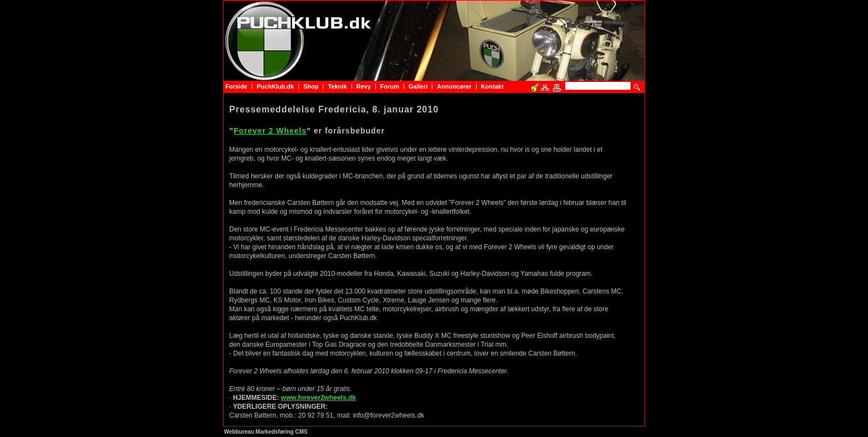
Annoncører (454, 86)
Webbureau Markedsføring (259, 432)
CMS (301, 432)
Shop (311, 86)
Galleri (418, 86)
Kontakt (492, 86)
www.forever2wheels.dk (318, 398)
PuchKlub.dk (275, 86)
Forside (236, 86)
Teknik (337, 86)
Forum (390, 86)
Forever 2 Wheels (270, 131)
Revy (364, 86)
